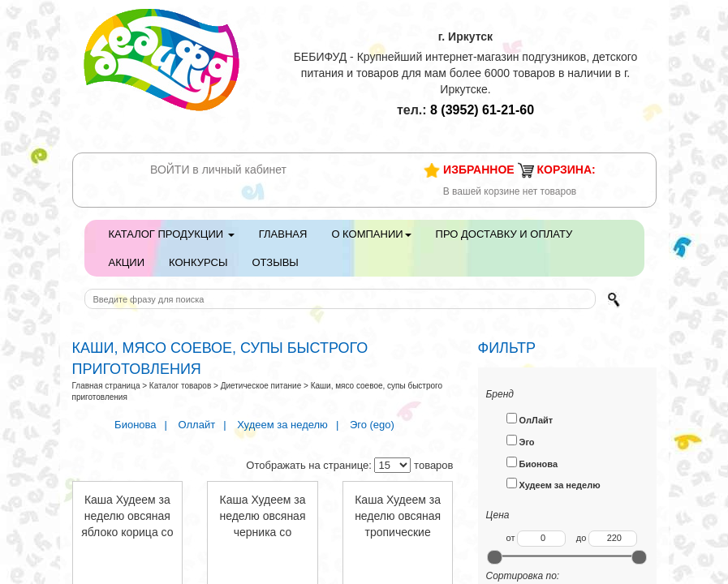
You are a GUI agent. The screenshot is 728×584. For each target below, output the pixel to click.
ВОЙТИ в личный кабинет (218, 170)
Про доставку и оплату (504, 234)
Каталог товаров (180, 386)
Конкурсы (198, 262)
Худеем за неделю (282, 425)
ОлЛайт (530, 419)
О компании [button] (371, 234)
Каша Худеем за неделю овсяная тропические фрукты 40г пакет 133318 (398, 532)
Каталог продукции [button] (172, 234)
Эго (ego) (372, 425)
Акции (127, 262)
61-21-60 (482, 110)
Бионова (135, 425)
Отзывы (275, 262)
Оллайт (197, 425)
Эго (521, 441)
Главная (283, 234)
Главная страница (106, 386)
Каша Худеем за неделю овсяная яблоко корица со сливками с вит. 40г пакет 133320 (127, 532)
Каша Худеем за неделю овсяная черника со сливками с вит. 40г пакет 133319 (263, 532)
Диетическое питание (261, 386)
